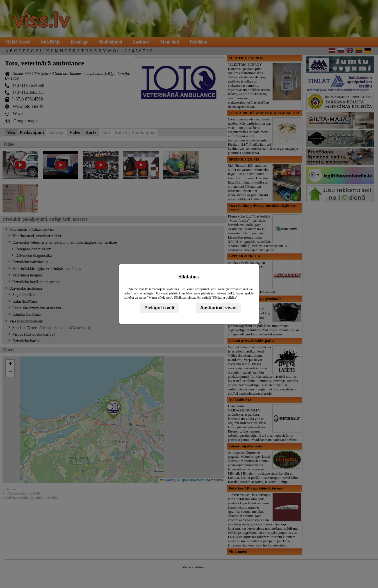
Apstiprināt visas (218, 308)
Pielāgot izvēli (159, 308)
